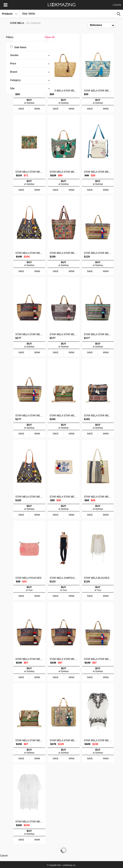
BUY (29, 101)
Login (117, 5)
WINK (37, 109)
